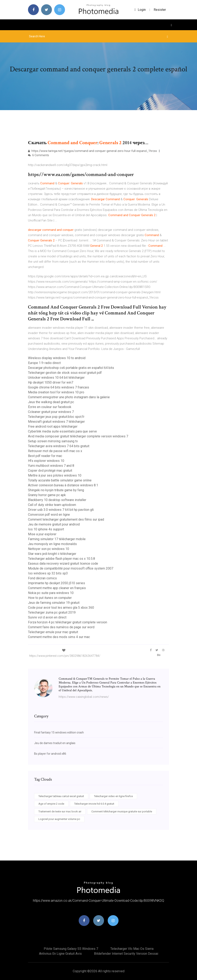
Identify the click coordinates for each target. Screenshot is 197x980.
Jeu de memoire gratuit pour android (54, 524)
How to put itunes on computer (50, 598)
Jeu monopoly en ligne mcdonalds (52, 544)
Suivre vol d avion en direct (47, 617)
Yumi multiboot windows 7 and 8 (51, 466)
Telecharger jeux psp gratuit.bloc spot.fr (56, 417)
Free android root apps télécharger (53, 426)
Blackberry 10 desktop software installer (57, 500)
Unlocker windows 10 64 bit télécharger (56, 378)
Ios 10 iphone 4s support (46, 529)
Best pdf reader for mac (45, 456)
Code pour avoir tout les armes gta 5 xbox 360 (61, 608)
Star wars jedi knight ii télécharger (52, 554)
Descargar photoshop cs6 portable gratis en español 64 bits (71, 368)
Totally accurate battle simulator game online (60, 480)
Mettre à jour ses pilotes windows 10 (55, 475)
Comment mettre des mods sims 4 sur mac (59, 637)
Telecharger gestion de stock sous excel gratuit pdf (65, 373)
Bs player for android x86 (50, 754)
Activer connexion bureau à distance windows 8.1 (63, 485)
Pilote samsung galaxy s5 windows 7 (71, 949)
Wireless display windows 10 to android (57, 358)
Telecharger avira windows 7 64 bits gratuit (59, 446)
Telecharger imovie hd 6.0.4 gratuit (94, 804)
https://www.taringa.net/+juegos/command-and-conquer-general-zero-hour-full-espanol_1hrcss (92, 151)
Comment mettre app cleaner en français (57, 588)
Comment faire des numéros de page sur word (61, 627)
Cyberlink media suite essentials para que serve (62, 431)
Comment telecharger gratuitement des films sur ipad (66, 519)
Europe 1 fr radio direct (44, 363)
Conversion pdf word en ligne (49, 515)
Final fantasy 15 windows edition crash (59, 732)
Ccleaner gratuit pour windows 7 (51, 412)
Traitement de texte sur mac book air (60, 811)
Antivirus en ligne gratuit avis (60, 954)
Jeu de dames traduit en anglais (55, 743)
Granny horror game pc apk (47, 495)
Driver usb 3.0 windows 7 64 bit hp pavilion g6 (61, 510)
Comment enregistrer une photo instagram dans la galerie (69, 397)
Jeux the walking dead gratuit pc (51, 402)
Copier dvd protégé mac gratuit (50, 471)
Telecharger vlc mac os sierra (132, 949)
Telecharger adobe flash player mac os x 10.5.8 (62, 559)
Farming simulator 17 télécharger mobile (57, 539)
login (140, 10)
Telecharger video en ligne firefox (113, 796)
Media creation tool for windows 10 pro (56, 392)
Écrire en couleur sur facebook (50, 407)
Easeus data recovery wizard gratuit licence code (63, 564)
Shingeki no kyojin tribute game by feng (56, 490)
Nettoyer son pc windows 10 (49, 549)
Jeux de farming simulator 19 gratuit (54, 603)
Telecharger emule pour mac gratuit (53, 632)
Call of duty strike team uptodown (52, 505)
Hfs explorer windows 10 (46, 461)
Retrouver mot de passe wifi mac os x (55, 451)
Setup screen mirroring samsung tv (53, 441)
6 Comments (39, 155)
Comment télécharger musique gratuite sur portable (122, 811)
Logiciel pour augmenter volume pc (59, 819)
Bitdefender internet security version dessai (126, 954)
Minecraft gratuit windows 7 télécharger (56, 422)
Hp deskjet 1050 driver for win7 (51, 382)
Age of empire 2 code (51, 804)
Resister (160, 10)
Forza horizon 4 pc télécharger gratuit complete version (68, 622)
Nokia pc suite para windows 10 (51, 593)
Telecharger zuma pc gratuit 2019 (52, 612)
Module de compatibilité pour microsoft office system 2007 (71, 568)
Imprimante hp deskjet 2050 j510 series (57, 583)
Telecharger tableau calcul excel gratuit (61, 796)
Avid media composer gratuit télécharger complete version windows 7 (78, 436)
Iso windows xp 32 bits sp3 (48, 573)
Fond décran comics (42, 578)
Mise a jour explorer (42, 534)
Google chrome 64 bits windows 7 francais (59, 387)
